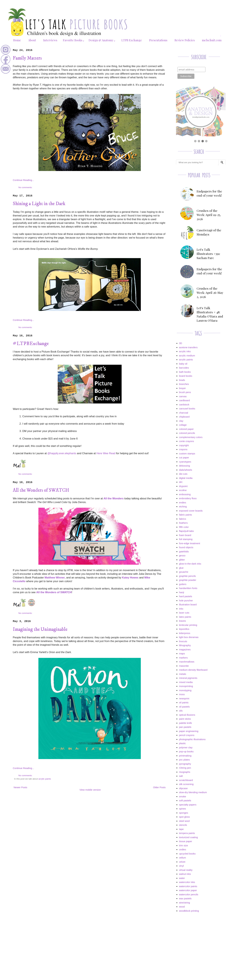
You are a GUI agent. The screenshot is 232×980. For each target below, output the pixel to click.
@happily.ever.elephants (62, 453)
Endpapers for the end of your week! (209, 193)
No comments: (26, 187)
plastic (182, 743)
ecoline (183, 490)
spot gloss (184, 817)
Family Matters (27, 58)
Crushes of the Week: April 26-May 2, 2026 (210, 293)
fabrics (183, 519)
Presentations (158, 40)
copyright (184, 445)
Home (17, 40)
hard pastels (186, 596)
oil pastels (184, 707)
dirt (181, 482)
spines (182, 809)
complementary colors (191, 437)
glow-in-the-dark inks (190, 564)
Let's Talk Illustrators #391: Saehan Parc (208, 254)
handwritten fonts (188, 588)
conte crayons (186, 441)
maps (182, 653)
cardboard (184, 400)
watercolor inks (187, 882)
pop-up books (186, 751)
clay (181, 421)
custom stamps (187, 453)
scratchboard (186, 780)
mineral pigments (188, 678)
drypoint (183, 486)
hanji (182, 592)
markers (183, 658)
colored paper (186, 429)
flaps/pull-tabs (186, 531)
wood (182, 907)
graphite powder (188, 580)
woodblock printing (189, 911)
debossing (184, 466)
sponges (184, 813)
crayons (183, 449)
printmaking (185, 756)
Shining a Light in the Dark (39, 204)
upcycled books (187, 854)
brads (182, 380)
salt (181, 776)
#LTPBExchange (31, 344)
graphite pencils (187, 576)
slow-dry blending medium (193, 792)
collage (183, 425)
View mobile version (90, 790)
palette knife (186, 723)
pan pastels (185, 727)
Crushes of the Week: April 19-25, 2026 (209, 215)
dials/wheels (186, 470)
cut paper (184, 457)
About (32, 40)
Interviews (50, 40)
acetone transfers (188, 347)
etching (183, 506)
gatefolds (184, 551)
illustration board (188, 604)
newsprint (184, 698)
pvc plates (184, 760)
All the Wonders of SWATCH (41, 490)
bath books (185, 372)
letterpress (185, 633)
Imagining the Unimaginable (40, 629)
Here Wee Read (106, 453)
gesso (182, 555)
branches (184, 384)
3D (181, 343)
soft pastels (185, 800)
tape (181, 829)
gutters (183, 584)
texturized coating (188, 837)
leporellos (184, 629)
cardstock (184, 405)
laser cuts (184, 613)
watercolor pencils (189, 894)
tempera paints (187, 833)
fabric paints (186, 515)
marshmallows (187, 662)
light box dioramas (189, 637)
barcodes (184, 368)
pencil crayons (187, 735)
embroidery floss (188, 498)
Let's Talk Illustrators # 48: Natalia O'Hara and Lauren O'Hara (210, 314)
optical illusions (187, 715)
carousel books (187, 409)
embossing (185, 494)
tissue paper (186, 841)
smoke (183, 796)
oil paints (184, 702)
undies (183, 849)
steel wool (184, 821)
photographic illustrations (192, 739)
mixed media (186, 682)
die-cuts (183, 474)
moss (182, 694)
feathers (183, 523)
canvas (183, 396)
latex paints (185, 617)
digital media (186, 478)
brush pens (185, 392)
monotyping (185, 690)
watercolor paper (188, 890)
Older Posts (159, 787)
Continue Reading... (23, 180)
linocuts (183, 641)
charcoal (184, 413)
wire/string (184, 903)
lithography (185, 645)
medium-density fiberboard (193, 670)
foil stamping (186, 539)
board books (186, 376)
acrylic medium (187, 356)
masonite (184, 666)
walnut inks (185, 874)
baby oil (183, 364)
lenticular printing (188, 625)
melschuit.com (212, 40)
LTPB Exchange (132, 40)
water (182, 878)
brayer (182, 388)
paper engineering (189, 731)
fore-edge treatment (190, 543)
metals (183, 674)
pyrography (185, 764)
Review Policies (185, 40)
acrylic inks (185, 351)
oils (181, 711)
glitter (182, 560)
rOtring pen (185, 768)
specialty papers (188, 805)
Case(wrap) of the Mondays (209, 232)
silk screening (186, 784)
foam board (185, 535)
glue (181, 568)
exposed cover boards (191, 511)
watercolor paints (188, 886)
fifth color (184, 527)
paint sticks (185, 719)
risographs (185, 772)
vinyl (181, 866)
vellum (182, 858)
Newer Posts (20, 787)
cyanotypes (185, 462)
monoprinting (186, 686)
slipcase (183, 788)
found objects (186, 547)
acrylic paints (45, 779)
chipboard (184, 417)
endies (183, 502)
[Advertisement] (201, 938)
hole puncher (186, 600)
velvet (182, 862)
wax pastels (185, 898)
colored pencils (187, 433)
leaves (182, 621)
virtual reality (186, 870)
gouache (184, 572)
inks (181, 609)
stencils (183, 825)
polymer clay (186, 747)
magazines (185, 649)
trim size (184, 845)
